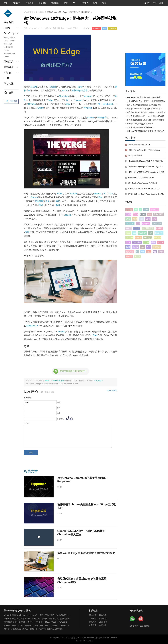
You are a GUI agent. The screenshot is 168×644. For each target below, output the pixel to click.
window (90, 118)
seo (149, 214)
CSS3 (146, 242)
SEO (6, 78)
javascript (155, 209)
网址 (58, 413)
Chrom (41, 108)
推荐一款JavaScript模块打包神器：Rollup (144, 150)
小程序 (159, 228)
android (62, 332)
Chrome (32, 104)
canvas (138, 238)
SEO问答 (159, 233)
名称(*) (59, 402)
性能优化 (30, 3)
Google (137, 228)
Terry (47, 381)
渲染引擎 (39, 201)
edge (105, 28)
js (140, 209)
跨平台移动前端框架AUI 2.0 (139, 145)
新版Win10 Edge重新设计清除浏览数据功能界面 (86, 553)
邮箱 (58, 408)
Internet (79, 100)
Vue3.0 (12, 41)
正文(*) (27, 424)
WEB (100, 118)
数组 (128, 247)
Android (73, 194)
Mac (111, 194)
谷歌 (80, 87)
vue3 (135, 219)
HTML (60, 194)
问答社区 (84, 3)
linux (128, 242)
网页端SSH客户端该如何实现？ (140, 124)
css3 (141, 219)
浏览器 (53, 87)
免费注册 (103, 625)
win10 (65, 90)
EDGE (106, 104)
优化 (47, 201)
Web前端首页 (30, 12)
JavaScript (157, 224)
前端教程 (146, 224)
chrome (98, 194)
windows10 (96, 28)
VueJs (13, 38)
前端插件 (17, 3)
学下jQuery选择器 (135, 156)
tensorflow (137, 242)
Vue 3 (128, 228)
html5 (128, 214)
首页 (6, 3)
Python (129, 256)
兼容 (104, 118)
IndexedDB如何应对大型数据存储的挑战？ (144, 97)
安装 (27, 232)
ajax (14, 53)
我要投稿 (11, 101)
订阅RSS (103, 622)
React (6, 41)
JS (136, 209)
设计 (68, 100)
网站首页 (9, 22)
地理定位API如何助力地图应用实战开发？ (144, 105)
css (134, 233)
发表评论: (28, 398)
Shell (95, 335)
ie (29, 90)
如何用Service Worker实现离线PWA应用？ (145, 109)
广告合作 (93, 619)
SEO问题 (142, 233)
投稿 (104, 3)
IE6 (100, 197)
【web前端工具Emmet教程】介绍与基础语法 (146, 161)
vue (138, 224)
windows (88, 96)
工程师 (57, 205)
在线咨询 (93, 622)
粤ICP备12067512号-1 (84, 641)
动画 (151, 233)
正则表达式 (8, 47)
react (128, 233)
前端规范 (55, 3)
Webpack (7, 53)
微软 (149, 252)
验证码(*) (60, 419)
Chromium (113, 28)
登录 (155, 3)
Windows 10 (32, 326)
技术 (41, 205)
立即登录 (93, 625)
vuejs (146, 209)
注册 (161, 3)
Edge (50, 100)
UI (74, 3)
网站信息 (103, 615)
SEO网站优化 (148, 228)
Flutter (6, 56)
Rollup (6, 50)
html (111, 104)
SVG (128, 219)
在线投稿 (103, 619)
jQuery (6, 38)
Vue (142, 247)
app (155, 252)
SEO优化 (148, 238)
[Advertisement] (145, 33)
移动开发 (42, 3)
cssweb (158, 238)
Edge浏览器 (82, 90)
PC (105, 194)
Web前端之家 (59, 381)
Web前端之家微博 (141, 619)
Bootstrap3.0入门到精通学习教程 (141, 178)
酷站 (66, 3)
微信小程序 (158, 214)
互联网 (41, 12)
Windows (88, 108)
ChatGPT (130, 224)
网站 (58, 201)
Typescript (8, 44)
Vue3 (135, 214)
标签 (95, 3)
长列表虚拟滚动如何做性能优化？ (141, 127)
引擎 (98, 104)
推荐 (74, 90)
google (68, 215)
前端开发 (130, 252)
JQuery (129, 209)
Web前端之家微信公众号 (132, 619)
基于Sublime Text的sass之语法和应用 (143, 183)
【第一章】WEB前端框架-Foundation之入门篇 (146, 172)
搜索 (147, 3)
